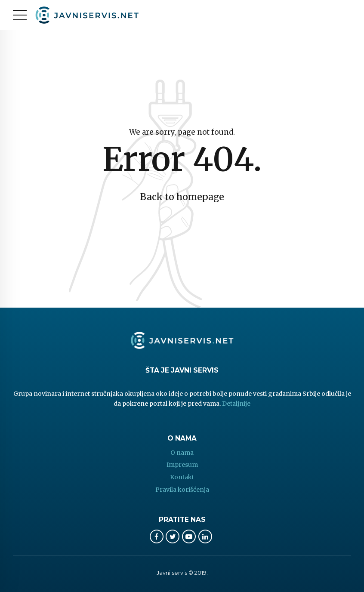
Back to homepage (182, 197)
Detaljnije (236, 404)
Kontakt (182, 477)
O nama (182, 453)
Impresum (182, 465)
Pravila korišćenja (182, 490)
